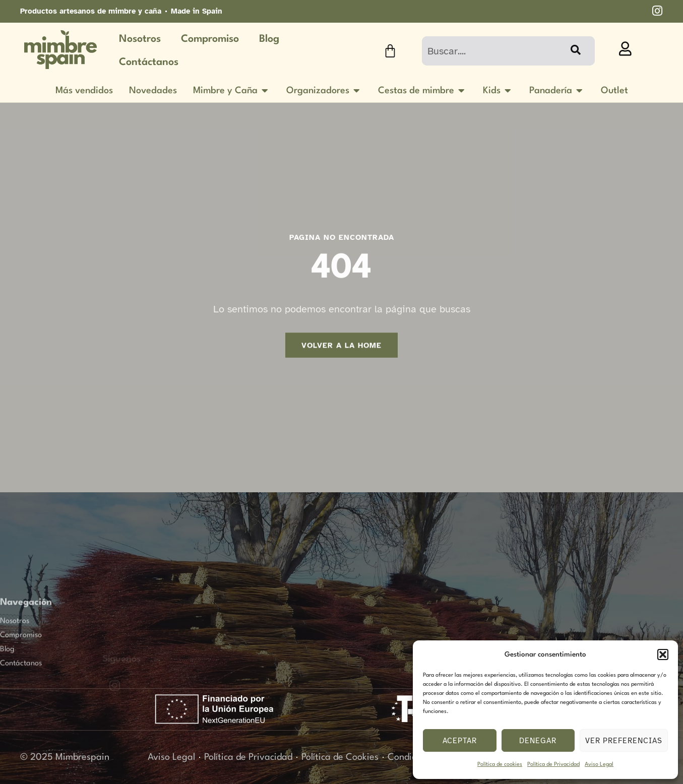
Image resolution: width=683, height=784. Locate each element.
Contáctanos (149, 62)
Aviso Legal (599, 765)
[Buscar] (575, 51)
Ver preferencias (624, 741)
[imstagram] (657, 11)
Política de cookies (500, 765)
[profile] (625, 49)
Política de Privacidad (553, 765)
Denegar (538, 741)
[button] (663, 655)
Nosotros (140, 39)
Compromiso (210, 39)
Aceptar (460, 741)
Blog (269, 39)
